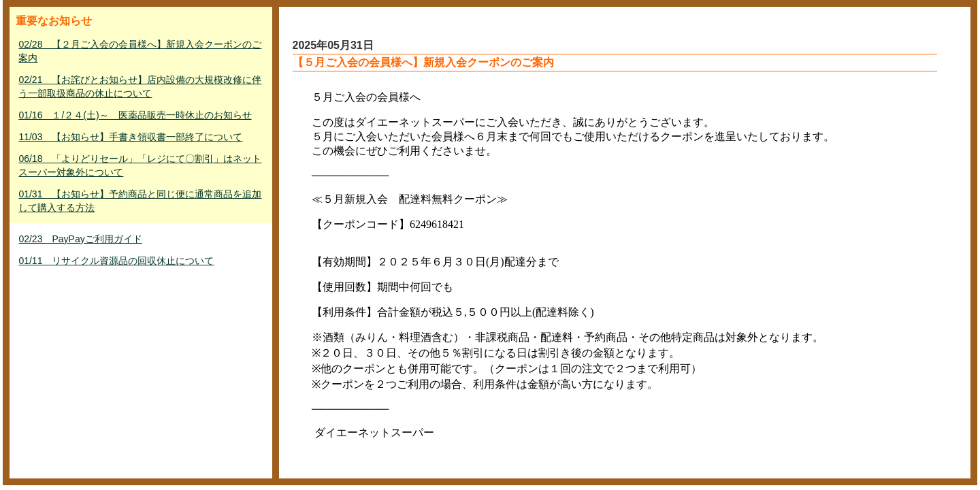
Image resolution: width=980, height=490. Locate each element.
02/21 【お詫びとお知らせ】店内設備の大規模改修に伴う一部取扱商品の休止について (140, 86)
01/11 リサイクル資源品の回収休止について (116, 261)
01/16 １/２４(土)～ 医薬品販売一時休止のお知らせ (135, 115)
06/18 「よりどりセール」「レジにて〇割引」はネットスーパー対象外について (140, 165)
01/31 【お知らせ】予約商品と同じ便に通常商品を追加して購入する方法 (140, 201)
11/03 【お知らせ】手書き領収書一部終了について (130, 137)
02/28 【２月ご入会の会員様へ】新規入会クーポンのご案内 (140, 51)
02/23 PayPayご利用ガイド (80, 239)
